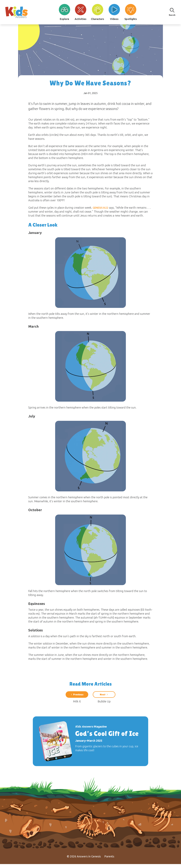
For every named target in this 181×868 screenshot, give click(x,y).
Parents (109, 860)
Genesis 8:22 (100, 208)
